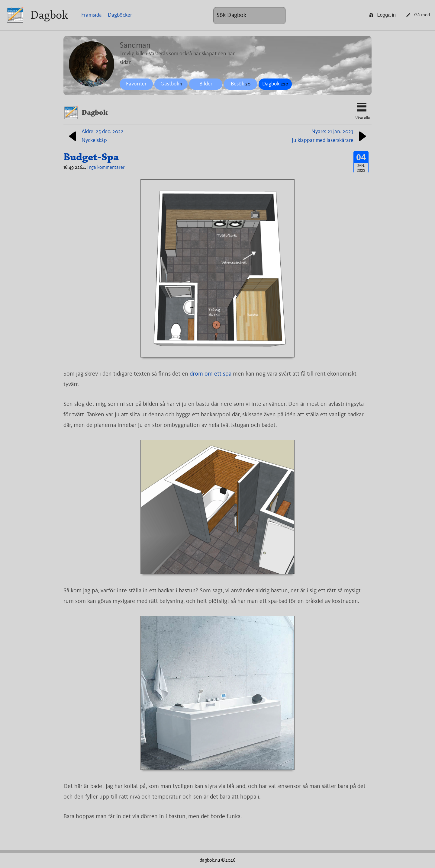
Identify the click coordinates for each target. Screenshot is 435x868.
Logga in (382, 15)
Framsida (92, 15)
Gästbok (171, 84)
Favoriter (136, 84)
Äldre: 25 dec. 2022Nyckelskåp (95, 136)
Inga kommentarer (106, 168)
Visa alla (363, 111)
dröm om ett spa (211, 374)
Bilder (206, 84)
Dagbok (49, 15)
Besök (241, 84)
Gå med (418, 15)
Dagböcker (120, 15)
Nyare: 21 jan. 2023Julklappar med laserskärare (330, 136)
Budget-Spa (91, 157)
